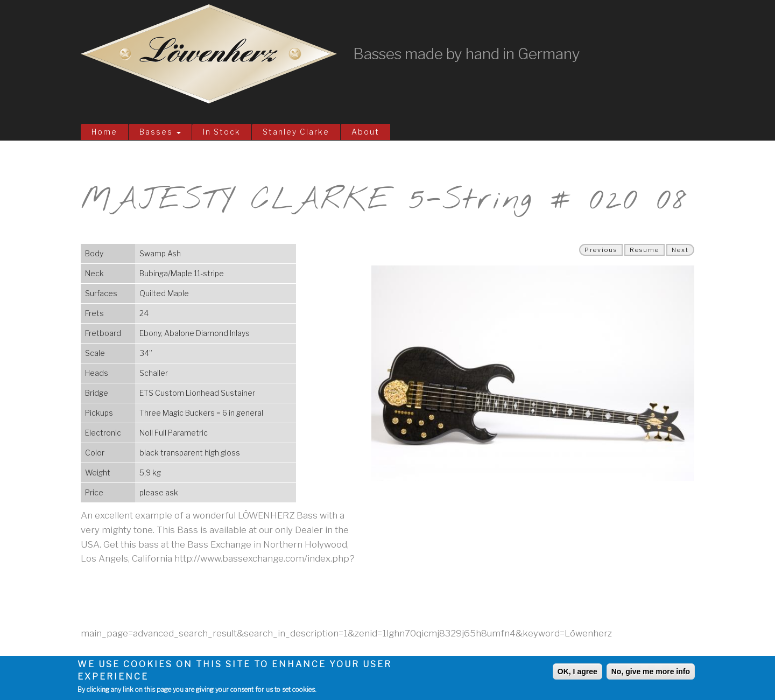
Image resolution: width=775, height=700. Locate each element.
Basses (160, 132)
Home (104, 132)
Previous (601, 250)
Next (680, 250)
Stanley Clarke (296, 132)
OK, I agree (577, 671)
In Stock (222, 132)
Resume (644, 250)
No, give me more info (651, 671)
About (365, 132)
